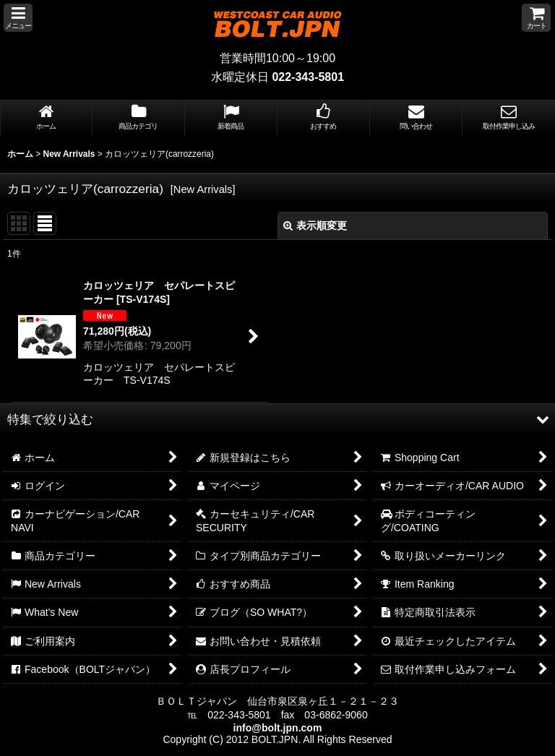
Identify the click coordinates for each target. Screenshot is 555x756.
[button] (18, 18)
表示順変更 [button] (315, 225)
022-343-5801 (308, 77)
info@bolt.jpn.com (278, 728)
